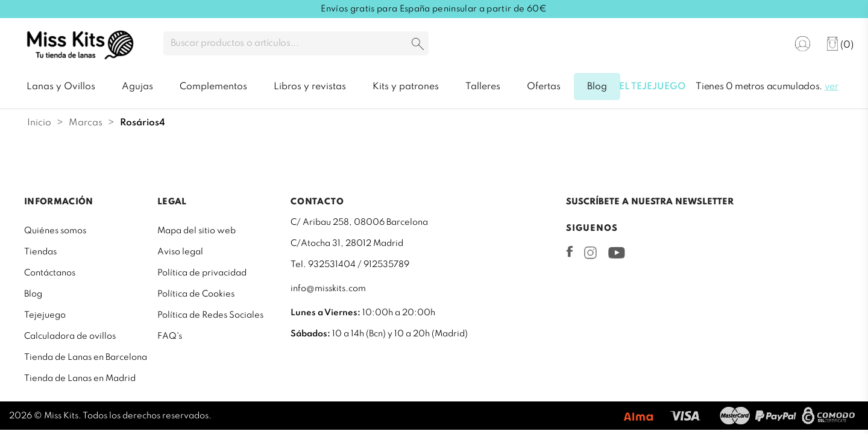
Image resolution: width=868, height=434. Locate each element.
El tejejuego (652, 87)
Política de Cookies (196, 294)
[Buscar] (296, 43)
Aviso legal (180, 252)
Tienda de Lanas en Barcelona (86, 357)
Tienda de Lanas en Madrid (80, 379)
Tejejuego (45, 315)
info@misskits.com (328, 289)
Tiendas (40, 252)
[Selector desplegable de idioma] (766, 44)
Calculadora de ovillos (70, 336)
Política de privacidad (202, 273)
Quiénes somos (55, 231)
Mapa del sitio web (197, 231)
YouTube (616, 253)
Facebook (570, 251)
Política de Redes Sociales (210, 315)
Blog (33, 294)
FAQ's (170, 336)
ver (832, 87)
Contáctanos (50, 273)
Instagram (590, 253)
